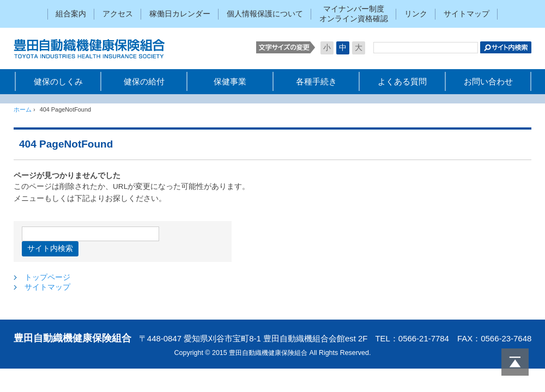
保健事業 (230, 81)
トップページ (47, 277)
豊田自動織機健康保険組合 (95, 48)
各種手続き (316, 81)
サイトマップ (467, 14)
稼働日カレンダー (180, 14)
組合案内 (71, 14)
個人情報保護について (265, 14)
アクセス (118, 14)
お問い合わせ (488, 81)
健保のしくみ (58, 81)
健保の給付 (144, 81)
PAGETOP (515, 362)
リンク (416, 14)
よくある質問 (402, 81)
